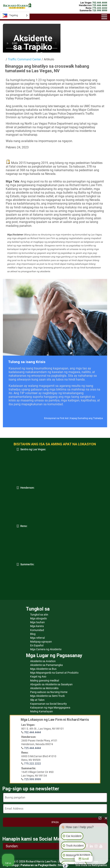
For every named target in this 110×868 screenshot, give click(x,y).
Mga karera (37, 626)
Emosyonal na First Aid (56, 418)
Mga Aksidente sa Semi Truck (47, 696)
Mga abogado (38, 618)
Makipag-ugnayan (41, 642)
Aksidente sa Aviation (43, 661)
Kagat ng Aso (38, 676)
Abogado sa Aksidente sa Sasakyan (51, 684)
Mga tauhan (37, 622)
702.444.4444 (32, 732)
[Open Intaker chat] (65, 866)
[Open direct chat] (100, 818)
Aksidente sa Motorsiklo (44, 688)
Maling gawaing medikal (45, 681)
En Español (37, 645)
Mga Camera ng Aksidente (46, 649)
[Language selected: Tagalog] (15, 15)
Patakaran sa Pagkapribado (38, 865)
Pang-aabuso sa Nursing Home (49, 692)
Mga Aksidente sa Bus (43, 669)
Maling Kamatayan (41, 711)
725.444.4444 (32, 748)
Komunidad (37, 630)
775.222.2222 (32, 764)
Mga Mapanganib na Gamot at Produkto (54, 673)
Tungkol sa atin (39, 615)
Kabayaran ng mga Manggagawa (50, 708)
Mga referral (37, 638)
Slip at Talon (37, 700)
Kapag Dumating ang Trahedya (86, 418)
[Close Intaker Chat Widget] (106, 818)
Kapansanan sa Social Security (48, 704)
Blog (33, 634)
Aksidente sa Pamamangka (46, 665)
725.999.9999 (32, 779)
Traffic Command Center (24, 59)
